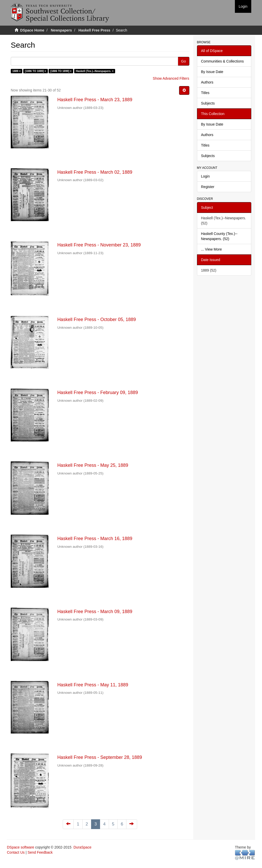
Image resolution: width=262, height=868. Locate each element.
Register (208, 187)
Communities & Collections (222, 61)
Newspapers (61, 30)
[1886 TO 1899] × (61, 71)
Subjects (208, 103)
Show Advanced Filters (171, 78)
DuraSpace (82, 847)
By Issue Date (212, 72)
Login (205, 176)
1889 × (16, 71)
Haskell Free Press (95, 30)
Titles (205, 93)
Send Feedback (40, 852)
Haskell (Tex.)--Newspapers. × (95, 71)
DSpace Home (32, 30)
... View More (211, 249)
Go (184, 61)
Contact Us (16, 852)
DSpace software (21, 847)
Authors (207, 82)
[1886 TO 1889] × (35, 71)
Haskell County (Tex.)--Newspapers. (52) (219, 236)
